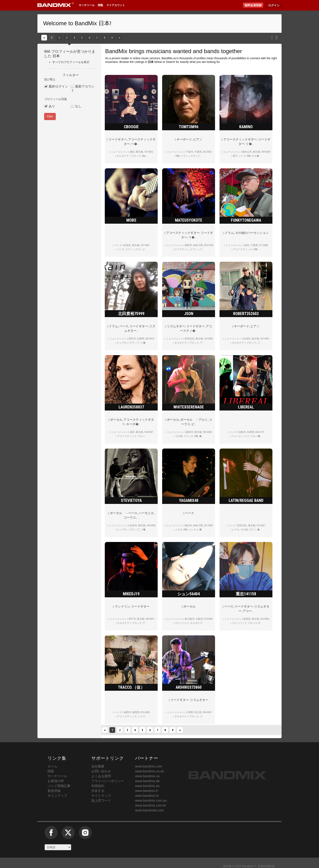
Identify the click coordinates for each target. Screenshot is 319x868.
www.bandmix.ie (147, 796)
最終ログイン (58, 86)
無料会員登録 (253, 5)
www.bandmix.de (147, 781)
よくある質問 (101, 776)
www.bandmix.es (147, 786)
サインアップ (57, 796)
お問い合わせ (101, 771)
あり (52, 106)
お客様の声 (56, 781)
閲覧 (101, 5)
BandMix (116, 51)
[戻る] (44, 38)
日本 (56, 56)
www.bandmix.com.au (151, 801)
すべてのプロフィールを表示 (71, 62)
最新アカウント (83, 88)
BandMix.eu (169, 58)
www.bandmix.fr (147, 791)
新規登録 (54, 791)
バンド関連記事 (59, 786)
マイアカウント (116, 5)
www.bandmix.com (149, 766)
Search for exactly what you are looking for (193, 62)
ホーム (52, 766)
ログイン (274, 5)
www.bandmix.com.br (151, 805)
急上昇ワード (101, 801)
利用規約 (98, 786)
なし (78, 106)
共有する (98, 791)
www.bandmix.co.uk (149, 771)
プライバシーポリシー (108, 781)
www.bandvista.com (149, 810)
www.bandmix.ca (147, 776)
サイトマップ (101, 796)
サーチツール (87, 5)
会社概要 (98, 766)
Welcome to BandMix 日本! (77, 23)
